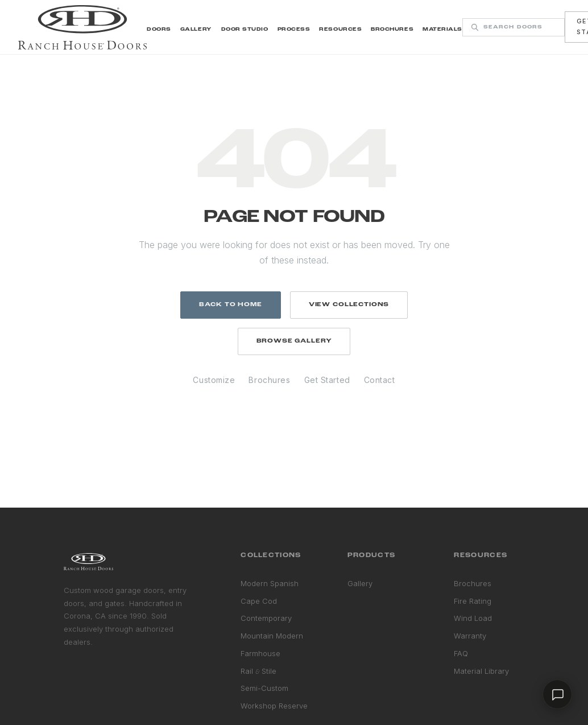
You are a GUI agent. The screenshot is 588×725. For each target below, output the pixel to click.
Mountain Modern (272, 636)
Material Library (481, 671)
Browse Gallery (294, 341)
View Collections (349, 305)
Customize (214, 380)
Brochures (392, 29)
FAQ (461, 653)
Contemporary (266, 618)
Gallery (196, 29)
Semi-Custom (264, 688)
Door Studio (245, 29)
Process (294, 29)
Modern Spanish (270, 583)
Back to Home (231, 305)
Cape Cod (259, 601)
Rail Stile (258, 671)
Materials (442, 29)
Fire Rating (473, 601)
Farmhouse (260, 653)
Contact (380, 380)
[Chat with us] (557, 694)
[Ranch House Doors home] (82, 27)
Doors (159, 29)
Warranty (470, 636)
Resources (340, 29)
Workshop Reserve (274, 706)
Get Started (327, 380)
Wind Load (473, 618)
